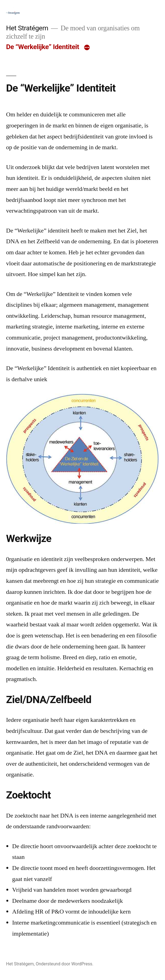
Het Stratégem (27, 28)
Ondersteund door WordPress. (64, 964)
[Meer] (87, 48)
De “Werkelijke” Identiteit (43, 47)
